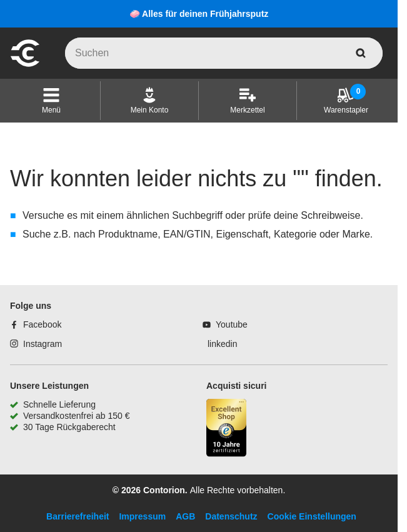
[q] (224, 53)
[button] (51, 101)
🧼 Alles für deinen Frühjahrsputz (199, 14)
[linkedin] (220, 344)
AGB (185, 516)
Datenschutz (231, 516)
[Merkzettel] (247, 101)
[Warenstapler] (346, 101)
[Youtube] (225, 324)
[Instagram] (36, 344)
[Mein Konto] (150, 101)
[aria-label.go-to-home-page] (25, 65)
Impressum (142, 516)
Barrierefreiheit (78, 516)
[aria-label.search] (361, 53)
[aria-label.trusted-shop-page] (226, 429)
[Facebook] (36, 324)
